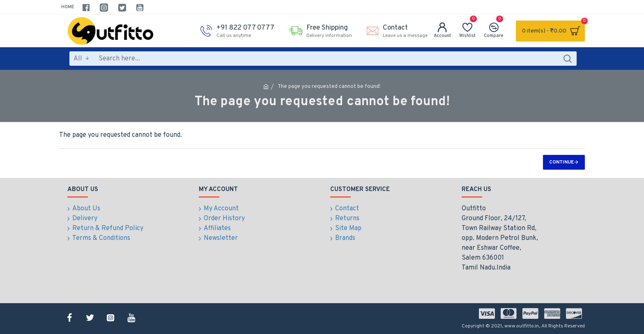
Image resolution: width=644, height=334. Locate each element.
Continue (561, 162)
